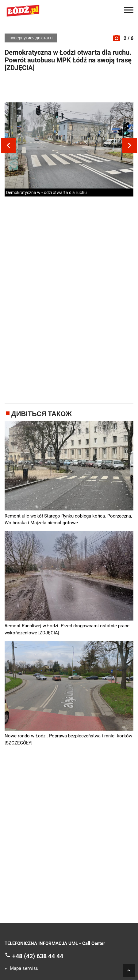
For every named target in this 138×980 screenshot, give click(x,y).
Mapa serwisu (24, 968)
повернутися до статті (31, 38)
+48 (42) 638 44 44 (38, 956)
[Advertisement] (69, 89)
